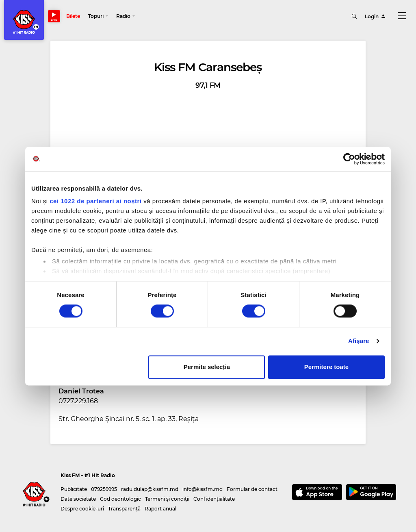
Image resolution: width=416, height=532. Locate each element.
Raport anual (160, 509)
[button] (98, 16)
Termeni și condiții (167, 499)
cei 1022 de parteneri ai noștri (95, 201)
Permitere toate (326, 367)
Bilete (73, 16)
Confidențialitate (214, 499)
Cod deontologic (120, 499)
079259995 (104, 489)
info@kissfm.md (203, 489)
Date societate (78, 499)
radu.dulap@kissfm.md (150, 489)
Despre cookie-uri (82, 509)
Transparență (124, 509)
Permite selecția (207, 367)
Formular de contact (252, 489)
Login (375, 16)
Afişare (359, 341)
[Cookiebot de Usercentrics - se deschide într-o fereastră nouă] (349, 159)
